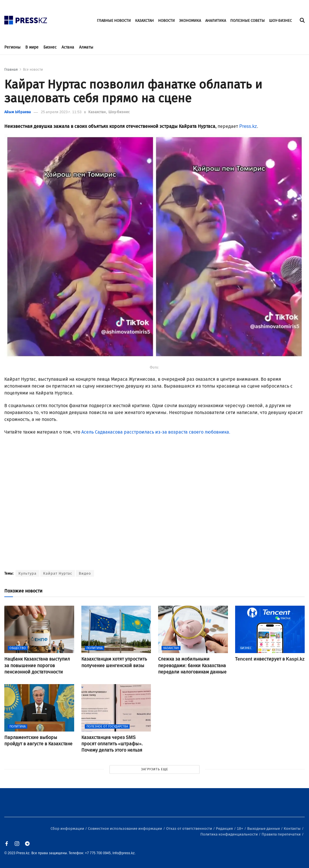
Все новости (33, 70)
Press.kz (248, 126)
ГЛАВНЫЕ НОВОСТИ (114, 21)
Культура (27, 573)
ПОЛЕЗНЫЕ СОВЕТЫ (247, 21)
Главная (11, 70)
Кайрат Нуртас (58, 573)
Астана (68, 47)
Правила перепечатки (282, 834)
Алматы (86, 47)
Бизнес (50, 47)
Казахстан (97, 112)
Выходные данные (264, 828)
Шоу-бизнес (119, 112)
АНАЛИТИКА (216, 21)
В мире (32, 47)
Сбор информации (68, 828)
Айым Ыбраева (18, 112)
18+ (240, 828)
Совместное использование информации (125, 828)
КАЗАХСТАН (144, 21)
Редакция (225, 828)
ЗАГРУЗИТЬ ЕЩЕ (155, 769)
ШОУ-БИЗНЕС (280, 21)
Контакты (293, 828)
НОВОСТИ (166, 21)
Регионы (12, 47)
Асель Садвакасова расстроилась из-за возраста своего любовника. (156, 432)
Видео (85, 573)
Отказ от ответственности (190, 828)
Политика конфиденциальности (230, 834)
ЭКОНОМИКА (190, 21)
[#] (26, 19)
